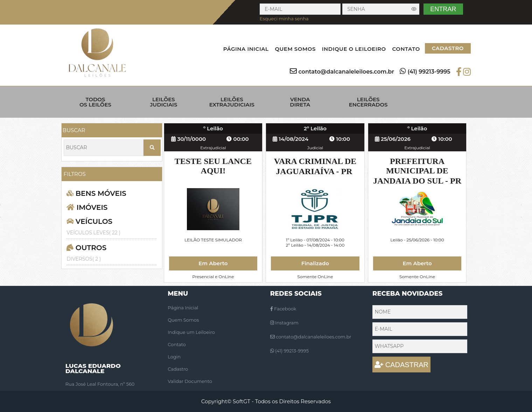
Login (174, 357)
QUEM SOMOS (295, 49)
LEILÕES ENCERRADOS (368, 102)
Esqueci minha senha (284, 19)
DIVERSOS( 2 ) (84, 259)
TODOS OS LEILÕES (95, 102)
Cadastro (178, 369)
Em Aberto (213, 263)
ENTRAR (443, 9)
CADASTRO (448, 48)
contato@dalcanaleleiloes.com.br (346, 72)
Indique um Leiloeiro (191, 332)
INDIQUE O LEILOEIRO (354, 49)
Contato (177, 344)
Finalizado (315, 263)
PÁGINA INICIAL (246, 49)
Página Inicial (183, 308)
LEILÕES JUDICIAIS (163, 102)
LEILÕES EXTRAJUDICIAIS (232, 102)
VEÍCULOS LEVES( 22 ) (93, 233)
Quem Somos (183, 320)
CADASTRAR (401, 365)
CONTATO (406, 49)
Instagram (284, 323)
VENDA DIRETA (300, 102)
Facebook (283, 309)
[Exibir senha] (414, 9)
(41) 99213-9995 (429, 72)
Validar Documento (190, 381)
